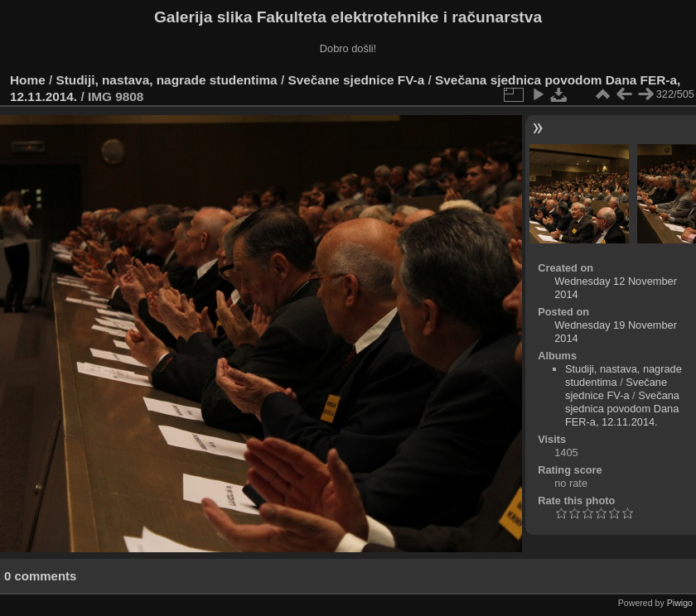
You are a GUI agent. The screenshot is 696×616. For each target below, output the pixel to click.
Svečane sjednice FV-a (356, 80)
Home (28, 80)
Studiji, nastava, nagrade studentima (167, 80)
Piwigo (680, 603)
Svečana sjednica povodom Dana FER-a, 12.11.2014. (622, 409)
